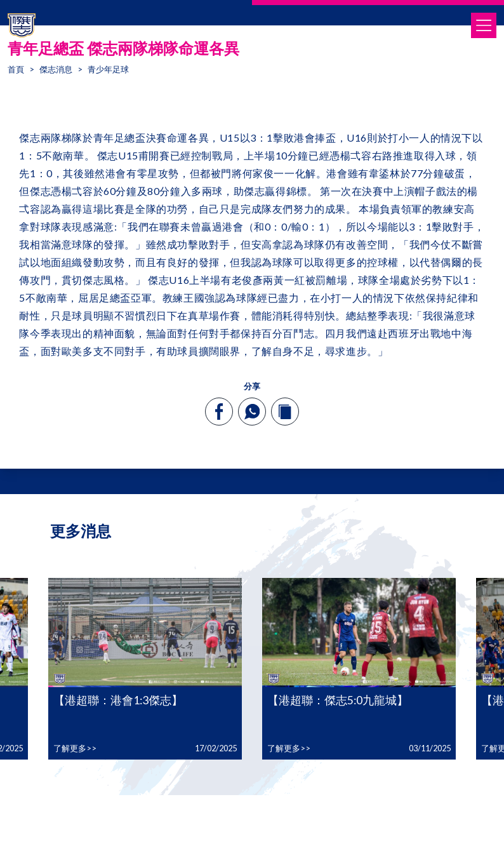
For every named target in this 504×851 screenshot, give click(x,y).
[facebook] (219, 412)
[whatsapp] (252, 412)
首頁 (16, 69)
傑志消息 (56, 69)
